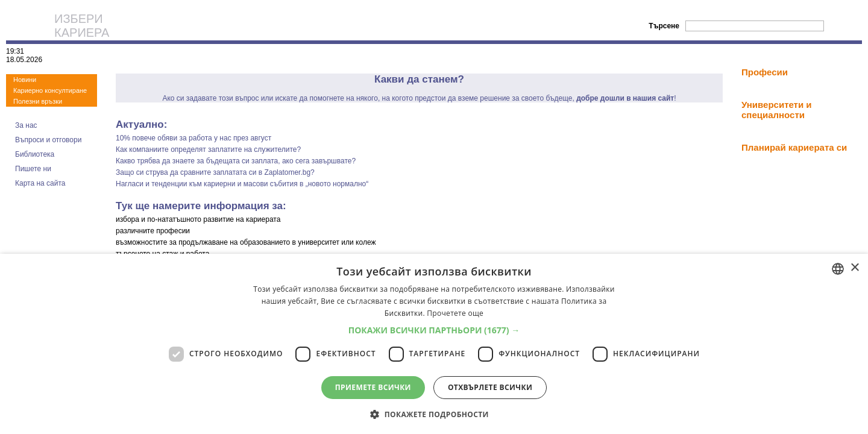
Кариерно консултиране (50, 90)
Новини (25, 80)
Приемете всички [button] (373, 387)
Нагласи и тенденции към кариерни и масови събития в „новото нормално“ (242, 184)
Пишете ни (33, 169)
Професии (765, 72)
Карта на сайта (40, 183)
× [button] (854, 268)
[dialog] (434, 344)
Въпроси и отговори (48, 140)
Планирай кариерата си (794, 147)
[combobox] (838, 269)
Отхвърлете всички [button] (490, 387)
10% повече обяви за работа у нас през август (193, 138)
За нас (26, 125)
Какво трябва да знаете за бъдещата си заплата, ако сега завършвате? (236, 161)
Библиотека (35, 154)
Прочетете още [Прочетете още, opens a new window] (455, 313)
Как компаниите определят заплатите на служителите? (208, 149)
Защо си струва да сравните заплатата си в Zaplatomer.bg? (215, 172)
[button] (434, 330)
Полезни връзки (38, 101)
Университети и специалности (777, 110)
